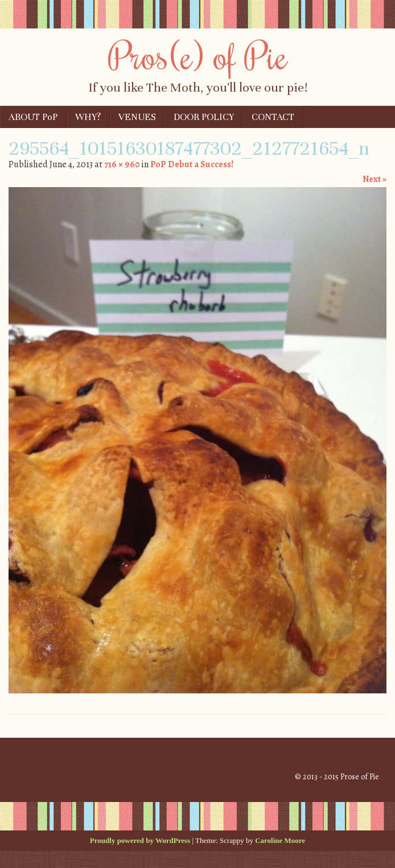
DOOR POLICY (204, 117)
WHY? (88, 117)
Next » (375, 179)
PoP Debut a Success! (192, 164)
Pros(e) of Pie (198, 55)
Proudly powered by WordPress (140, 840)
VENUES (137, 117)
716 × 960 (122, 164)
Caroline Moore (280, 840)
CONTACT (273, 117)
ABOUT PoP (33, 117)
